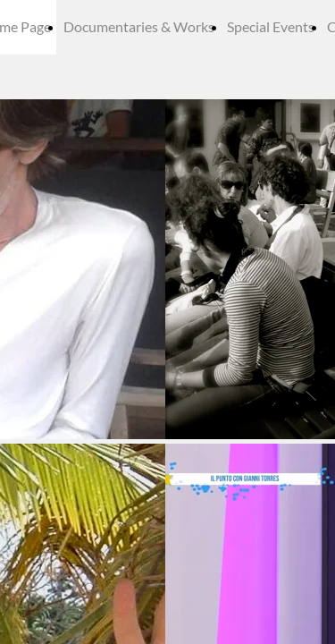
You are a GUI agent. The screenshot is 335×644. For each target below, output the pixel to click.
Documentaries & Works (139, 26)
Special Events (271, 26)
